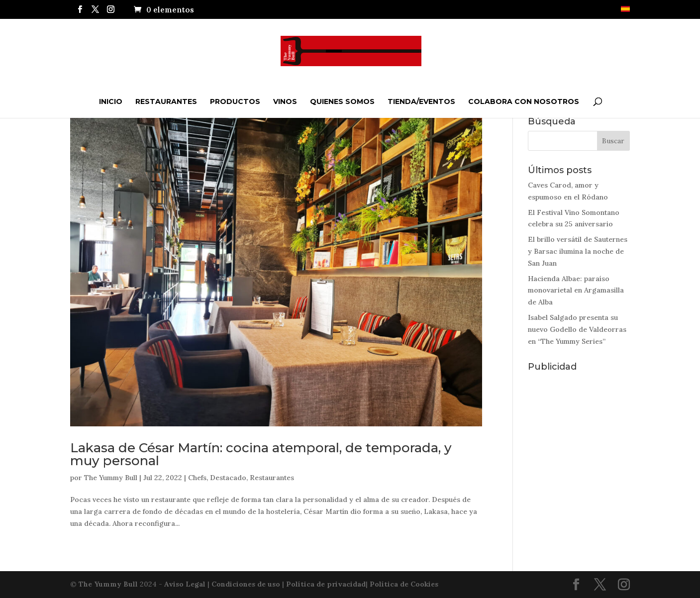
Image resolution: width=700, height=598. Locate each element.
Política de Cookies (404, 584)
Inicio (111, 101)
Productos (235, 101)
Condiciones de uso (246, 584)
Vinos (285, 101)
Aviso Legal (185, 584)
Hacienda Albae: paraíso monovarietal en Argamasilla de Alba (576, 291)
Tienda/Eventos (421, 101)
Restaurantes (166, 101)
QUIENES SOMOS (342, 101)
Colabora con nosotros (524, 101)
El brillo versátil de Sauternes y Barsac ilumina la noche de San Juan (578, 251)
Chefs (197, 478)
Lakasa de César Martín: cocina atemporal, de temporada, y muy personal (261, 454)
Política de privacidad (326, 584)
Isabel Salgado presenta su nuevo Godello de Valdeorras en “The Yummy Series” (577, 329)
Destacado (228, 478)
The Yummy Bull (111, 478)
